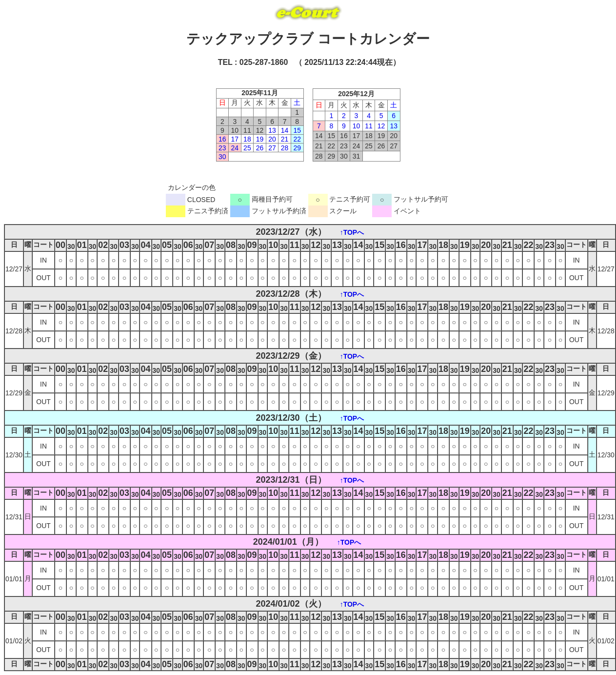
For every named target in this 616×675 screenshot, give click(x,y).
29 (297, 148)
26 (260, 148)
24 (235, 148)
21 (285, 139)
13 (272, 130)
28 (285, 148)
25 (247, 148)
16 (222, 139)
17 (235, 139)
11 (369, 126)
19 (260, 139)
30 (222, 157)
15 (297, 130)
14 (285, 130)
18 (247, 139)
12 (381, 126)
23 (222, 148)
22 (297, 139)
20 (272, 139)
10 (357, 126)
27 (272, 148)
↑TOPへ (352, 232)
